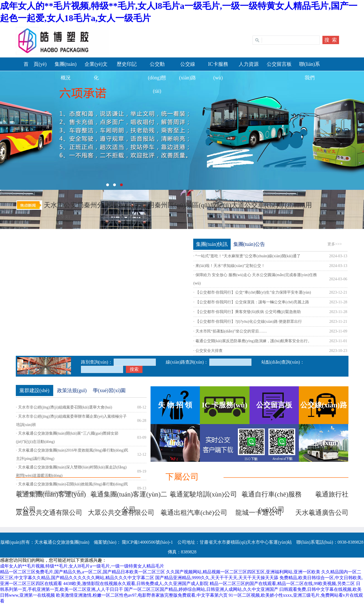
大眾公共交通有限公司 (121, 513)
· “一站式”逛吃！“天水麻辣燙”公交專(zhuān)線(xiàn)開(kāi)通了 (247, 256)
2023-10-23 (338, 351)
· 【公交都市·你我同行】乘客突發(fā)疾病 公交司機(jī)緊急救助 (247, 312)
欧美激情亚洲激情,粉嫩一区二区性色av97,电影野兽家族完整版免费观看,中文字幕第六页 (142, 595)
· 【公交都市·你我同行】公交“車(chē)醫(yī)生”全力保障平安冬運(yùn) (252, 292)
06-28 (142, 421)
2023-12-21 (338, 292)
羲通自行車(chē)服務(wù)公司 (272, 496)
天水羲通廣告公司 (322, 513)
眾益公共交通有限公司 (49, 513)
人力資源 (249, 64)
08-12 (142, 407)
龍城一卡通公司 (259, 513)
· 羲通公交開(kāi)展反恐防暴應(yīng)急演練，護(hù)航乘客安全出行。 (253, 341)
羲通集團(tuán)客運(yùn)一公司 (51, 496)
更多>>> (335, 244)
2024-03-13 (338, 256)
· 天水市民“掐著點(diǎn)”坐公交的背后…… (230, 331)
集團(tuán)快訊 (212, 244)
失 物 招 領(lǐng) (175, 413)
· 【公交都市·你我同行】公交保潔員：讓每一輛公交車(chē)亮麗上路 (251, 302)
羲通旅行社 (332, 494)
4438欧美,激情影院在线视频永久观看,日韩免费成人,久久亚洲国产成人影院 (136, 583)
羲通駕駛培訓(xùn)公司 (203, 494)
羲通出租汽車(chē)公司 (194, 513)
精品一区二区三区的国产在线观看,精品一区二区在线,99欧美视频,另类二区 (282, 583)
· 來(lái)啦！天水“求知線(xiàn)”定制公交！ (229, 266)
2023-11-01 (338, 341)
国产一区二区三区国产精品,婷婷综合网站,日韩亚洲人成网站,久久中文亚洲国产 (201, 589)
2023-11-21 (338, 322)
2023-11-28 (338, 302)
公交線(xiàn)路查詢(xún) (324, 413)
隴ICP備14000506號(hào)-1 (147, 542)
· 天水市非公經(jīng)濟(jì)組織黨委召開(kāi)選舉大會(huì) (64, 407)
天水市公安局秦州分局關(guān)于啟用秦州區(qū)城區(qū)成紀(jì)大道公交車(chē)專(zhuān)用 (178, 205)
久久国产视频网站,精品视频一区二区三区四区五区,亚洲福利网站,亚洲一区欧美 (243, 572)
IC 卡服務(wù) (225, 405)
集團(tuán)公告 (249, 244)
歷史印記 (127, 64)
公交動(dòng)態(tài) (157, 78)
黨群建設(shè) (34, 390)
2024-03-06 (338, 279)
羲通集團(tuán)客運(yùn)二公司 (129, 496)
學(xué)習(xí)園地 (109, 392)
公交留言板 (279, 64)
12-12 (142, 454)
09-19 (142, 471)
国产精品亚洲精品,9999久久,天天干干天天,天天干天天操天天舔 (217, 578)
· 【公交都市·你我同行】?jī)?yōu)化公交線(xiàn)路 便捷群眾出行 (248, 322)
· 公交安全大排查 (208, 351)
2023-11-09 (338, 331)
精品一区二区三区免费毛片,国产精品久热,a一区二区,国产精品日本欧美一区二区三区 (82, 572)
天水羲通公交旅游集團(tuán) (182, 130)
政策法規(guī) (72, 390)
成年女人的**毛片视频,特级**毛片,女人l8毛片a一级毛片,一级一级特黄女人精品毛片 (82, 566)
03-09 (142, 438)
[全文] (64, 217)
